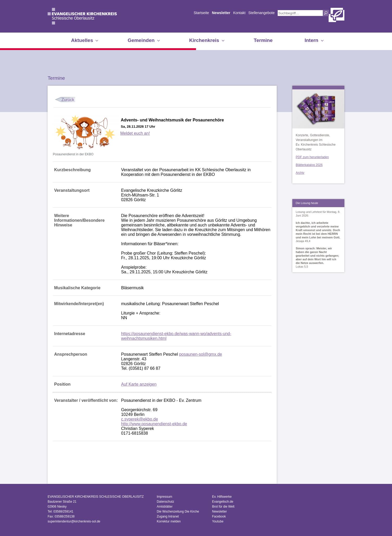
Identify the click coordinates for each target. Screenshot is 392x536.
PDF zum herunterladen (312, 157)
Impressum (164, 497)
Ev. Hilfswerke (222, 497)
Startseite (201, 13)
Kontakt (239, 13)
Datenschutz (165, 502)
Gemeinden (141, 40)
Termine (263, 40)
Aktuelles (82, 40)
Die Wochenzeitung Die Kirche (178, 512)
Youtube (218, 521)
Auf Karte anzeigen (139, 384)
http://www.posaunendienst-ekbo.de (154, 424)
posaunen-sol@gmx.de (201, 354)
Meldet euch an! (135, 133)
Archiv (300, 173)
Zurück (68, 100)
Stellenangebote (261, 13)
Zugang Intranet (168, 516)
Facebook (219, 516)
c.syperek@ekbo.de (140, 419)
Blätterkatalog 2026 (309, 165)
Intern (311, 40)
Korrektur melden (169, 521)
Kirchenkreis (204, 40)
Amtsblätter (165, 507)
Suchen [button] (326, 13)
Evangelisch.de (223, 502)
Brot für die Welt (223, 507)
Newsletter (221, 13)
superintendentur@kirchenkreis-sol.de (74, 521)
